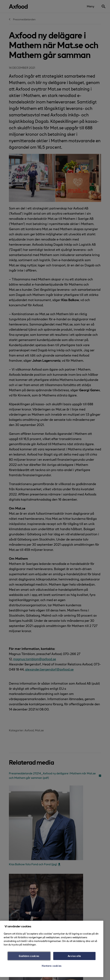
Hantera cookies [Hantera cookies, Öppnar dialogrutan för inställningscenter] (52, 966)
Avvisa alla (74, 956)
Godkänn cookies (29, 956)
